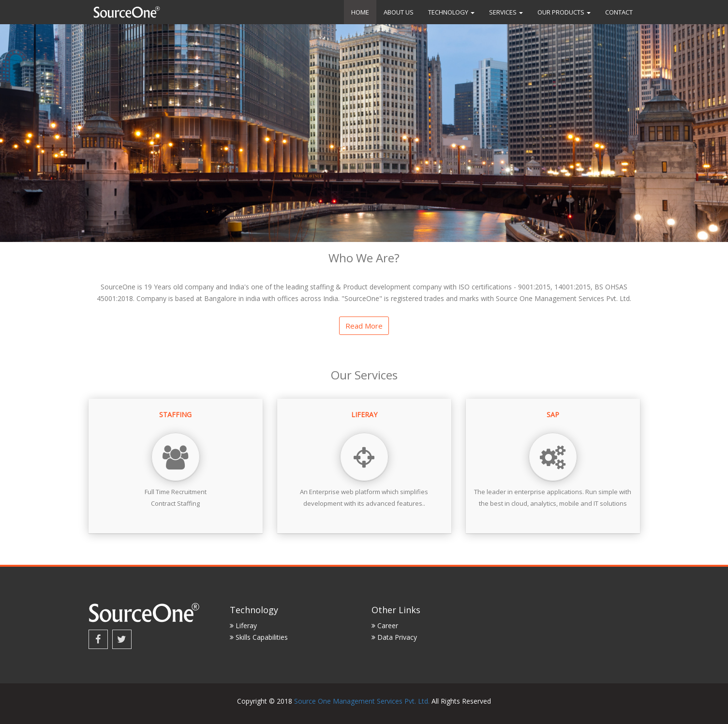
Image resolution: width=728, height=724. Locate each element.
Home (360, 12)
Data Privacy (394, 637)
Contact (619, 12)
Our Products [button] (564, 12)
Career (385, 626)
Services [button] (506, 12)
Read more (364, 326)
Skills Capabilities (259, 637)
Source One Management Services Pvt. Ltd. (362, 701)
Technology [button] (451, 12)
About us (399, 12)
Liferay (243, 626)
